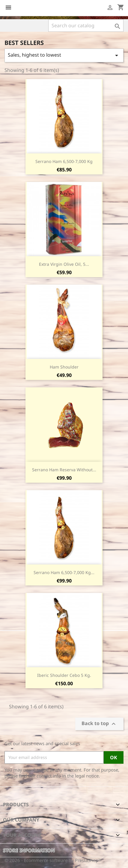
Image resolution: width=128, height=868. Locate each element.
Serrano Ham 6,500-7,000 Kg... (64, 572)
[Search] (86, 25)
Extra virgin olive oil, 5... (64, 264)
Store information (29, 850)
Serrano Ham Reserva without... (64, 470)
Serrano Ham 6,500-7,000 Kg (64, 161)
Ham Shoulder (64, 367)
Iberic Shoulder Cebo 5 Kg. (64, 675)
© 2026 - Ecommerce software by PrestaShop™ (53, 860)
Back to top (99, 724)
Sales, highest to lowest (64, 55)
